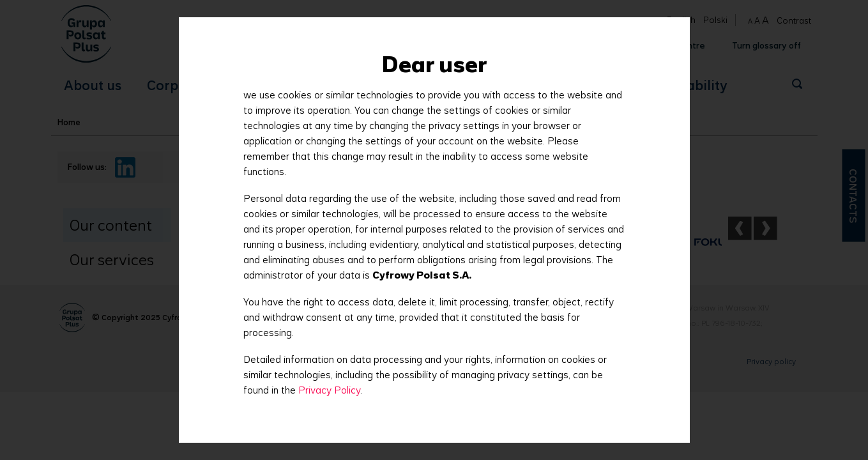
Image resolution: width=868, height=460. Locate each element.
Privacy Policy (329, 390)
